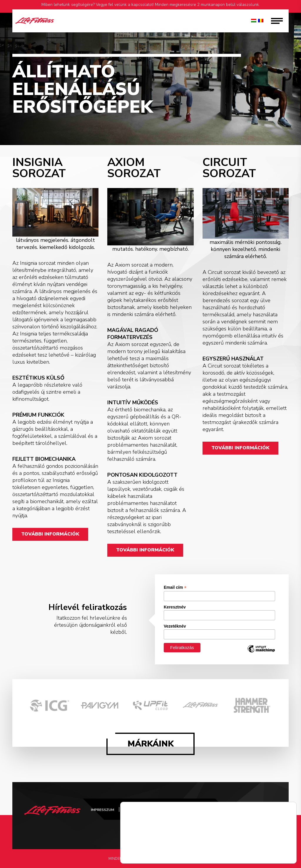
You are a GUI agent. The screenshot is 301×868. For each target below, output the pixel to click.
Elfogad (272, 849)
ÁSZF (192, 810)
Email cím (175, 587)
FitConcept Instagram (242, 816)
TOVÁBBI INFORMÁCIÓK (50, 534)
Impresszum (102, 810)
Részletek (137, 855)
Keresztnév (175, 607)
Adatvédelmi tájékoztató (150, 810)
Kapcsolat (218, 810)
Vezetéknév (175, 626)
